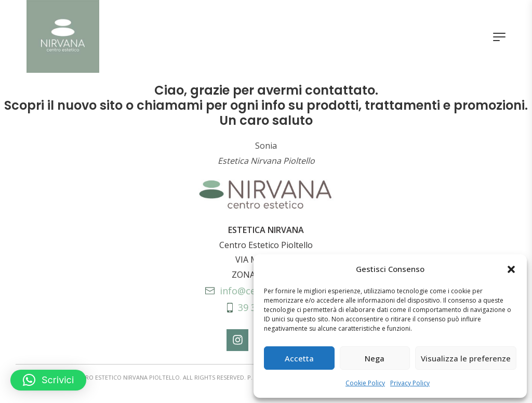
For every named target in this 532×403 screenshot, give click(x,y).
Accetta (299, 358)
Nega (375, 358)
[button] (511, 269)
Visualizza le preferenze (466, 358)
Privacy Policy (410, 383)
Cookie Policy (365, 383)
